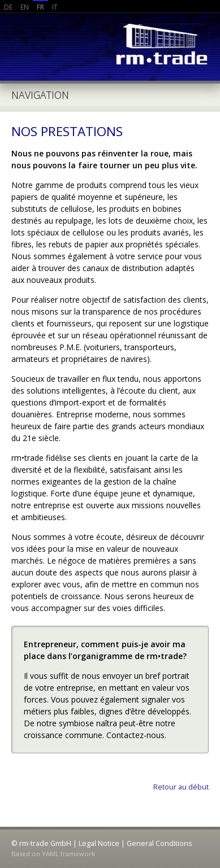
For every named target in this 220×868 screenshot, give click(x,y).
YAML (50, 854)
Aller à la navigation (110, 95)
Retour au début (181, 787)
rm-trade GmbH (158, 45)
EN (25, 7)
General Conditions (159, 843)
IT (55, 7)
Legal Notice (99, 843)
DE (8, 7)
